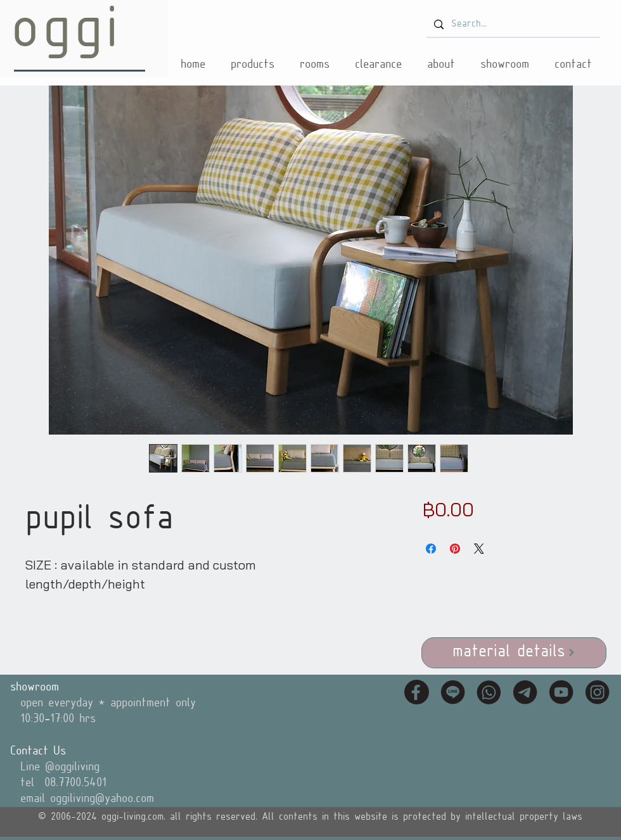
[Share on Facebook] (431, 549)
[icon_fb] (417, 692)
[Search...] (512, 25)
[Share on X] (479, 549)
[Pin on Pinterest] (455, 549)
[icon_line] (453, 692)
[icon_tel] (489, 692)
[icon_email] (525, 692)
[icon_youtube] (561, 692)
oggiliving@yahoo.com (102, 799)
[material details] (514, 653)
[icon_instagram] (597, 692)
